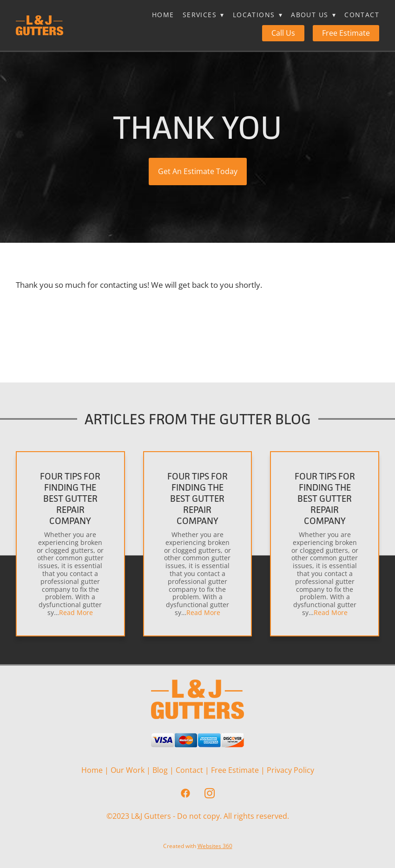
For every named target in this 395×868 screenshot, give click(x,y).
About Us (313, 15)
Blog (160, 770)
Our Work (128, 770)
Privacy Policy (290, 770)
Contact (362, 15)
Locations (258, 15)
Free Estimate (346, 33)
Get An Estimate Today (198, 171)
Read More (76, 612)
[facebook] (185, 793)
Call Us (283, 33)
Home (163, 15)
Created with (198, 846)
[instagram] (210, 793)
